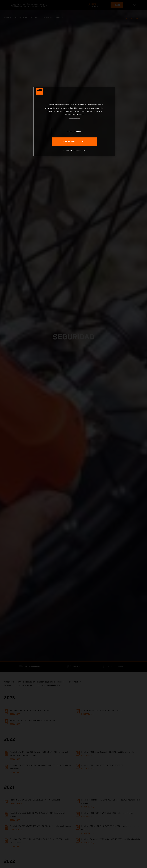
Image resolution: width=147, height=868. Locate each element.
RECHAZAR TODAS (74, 132)
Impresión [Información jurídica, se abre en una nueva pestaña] (77, 118)
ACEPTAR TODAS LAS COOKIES (74, 142)
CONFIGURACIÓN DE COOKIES (74, 150)
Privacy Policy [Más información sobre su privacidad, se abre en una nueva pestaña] (72, 118)
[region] (74, 121)
